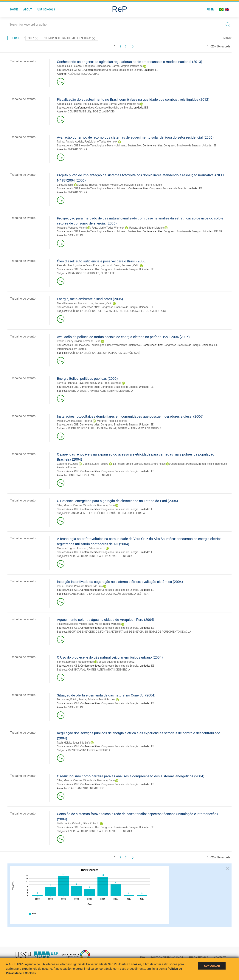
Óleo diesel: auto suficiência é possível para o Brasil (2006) (102, 261)
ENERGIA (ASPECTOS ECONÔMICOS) (118, 353)
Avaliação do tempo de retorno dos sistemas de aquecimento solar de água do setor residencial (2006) (135, 137)
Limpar (228, 38)
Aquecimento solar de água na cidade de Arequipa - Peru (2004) (106, 620)
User (211, 10)
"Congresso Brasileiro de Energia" (70, 38)
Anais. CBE (73, 471)
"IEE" (33, 38)
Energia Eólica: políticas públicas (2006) (87, 378)
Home (14, 10)
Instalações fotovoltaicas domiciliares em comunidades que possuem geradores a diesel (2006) (130, 416)
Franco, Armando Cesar (107, 265)
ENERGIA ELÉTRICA (99, 750)
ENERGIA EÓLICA (78, 391)
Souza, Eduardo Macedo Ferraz (117, 662)
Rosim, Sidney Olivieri (69, 341)
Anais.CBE (72, 269)
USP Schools (46, 10)
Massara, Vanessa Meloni (72, 228)
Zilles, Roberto (65, 185)
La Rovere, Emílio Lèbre (127, 464)
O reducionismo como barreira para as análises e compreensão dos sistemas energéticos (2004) (131, 776)
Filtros (15, 38)
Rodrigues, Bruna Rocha (97, 66)
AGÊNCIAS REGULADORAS (83, 74)
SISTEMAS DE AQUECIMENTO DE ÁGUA (168, 632)
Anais (70, 108)
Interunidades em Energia (72, 349)
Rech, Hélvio (64, 743)
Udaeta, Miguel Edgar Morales (146, 228)
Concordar (212, 966)
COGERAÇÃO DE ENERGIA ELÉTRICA (127, 594)
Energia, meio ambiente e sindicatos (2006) (90, 299)
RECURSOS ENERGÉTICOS (84, 632)
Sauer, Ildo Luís (94, 586)
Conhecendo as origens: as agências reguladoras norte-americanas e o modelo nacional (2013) (130, 62)
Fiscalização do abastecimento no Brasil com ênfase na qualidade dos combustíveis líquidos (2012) (133, 99)
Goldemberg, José (67, 464)
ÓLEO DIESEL (108, 273)
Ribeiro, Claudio (153, 185)
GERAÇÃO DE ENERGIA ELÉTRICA (125, 513)
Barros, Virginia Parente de (127, 66)
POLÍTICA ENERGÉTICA (82, 311)
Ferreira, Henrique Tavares (72, 383)
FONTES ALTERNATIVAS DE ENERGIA (111, 391)
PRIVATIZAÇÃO (77, 750)
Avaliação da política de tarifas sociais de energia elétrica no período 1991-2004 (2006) (123, 337)
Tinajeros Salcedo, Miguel (72, 624)
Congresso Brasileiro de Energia (124, 70)
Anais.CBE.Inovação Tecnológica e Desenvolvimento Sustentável (104, 145)
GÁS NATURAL (76, 235)
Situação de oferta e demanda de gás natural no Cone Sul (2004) (106, 695)
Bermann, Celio (130, 265)
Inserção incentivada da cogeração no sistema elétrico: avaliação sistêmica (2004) (120, 582)
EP (220, 231)
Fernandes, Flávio (67, 699)
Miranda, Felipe (205, 464)
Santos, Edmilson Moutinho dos (75, 662)
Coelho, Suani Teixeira (96, 464)
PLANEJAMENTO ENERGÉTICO (86, 513)
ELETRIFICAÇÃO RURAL (82, 428)
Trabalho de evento (23, 61)
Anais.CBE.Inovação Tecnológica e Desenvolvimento (97, 188)
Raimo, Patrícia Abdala (70, 142)
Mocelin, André (119, 185)
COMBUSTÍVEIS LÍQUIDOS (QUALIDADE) (91, 112)
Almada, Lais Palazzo (69, 66)
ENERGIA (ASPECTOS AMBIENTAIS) (145, 311)
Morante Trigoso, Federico (94, 185)
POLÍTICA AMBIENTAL (110, 311)
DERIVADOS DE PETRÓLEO (84, 273)
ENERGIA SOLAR (77, 149)
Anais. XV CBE (75, 70)
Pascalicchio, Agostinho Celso (75, 265)
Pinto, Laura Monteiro (95, 104)
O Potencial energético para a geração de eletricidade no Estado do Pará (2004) (117, 501)
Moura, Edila (136, 185)
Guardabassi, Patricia (183, 464)
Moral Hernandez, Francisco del (75, 303)
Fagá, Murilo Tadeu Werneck (101, 142)
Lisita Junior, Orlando (69, 823)
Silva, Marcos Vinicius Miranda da (76, 505)
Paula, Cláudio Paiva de (70, 586)
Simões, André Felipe (153, 464)
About (28, 10)
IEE (156, 70)
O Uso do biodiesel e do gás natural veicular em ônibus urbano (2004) (110, 657)
